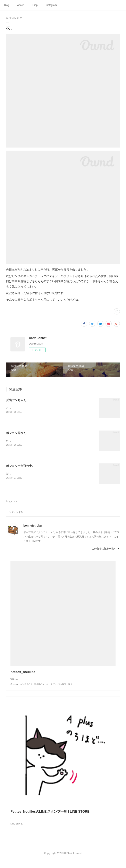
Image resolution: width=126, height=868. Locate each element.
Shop (35, 5)
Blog (7, 5)
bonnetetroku (32, 526)
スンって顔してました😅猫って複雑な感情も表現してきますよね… (43, 408)
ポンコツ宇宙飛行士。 (20, 466)
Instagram (51, 5)
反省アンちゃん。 (18, 400)
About (20, 5)
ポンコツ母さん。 (18, 433)
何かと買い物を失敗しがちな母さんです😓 (30, 441)
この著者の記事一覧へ (106, 549)
